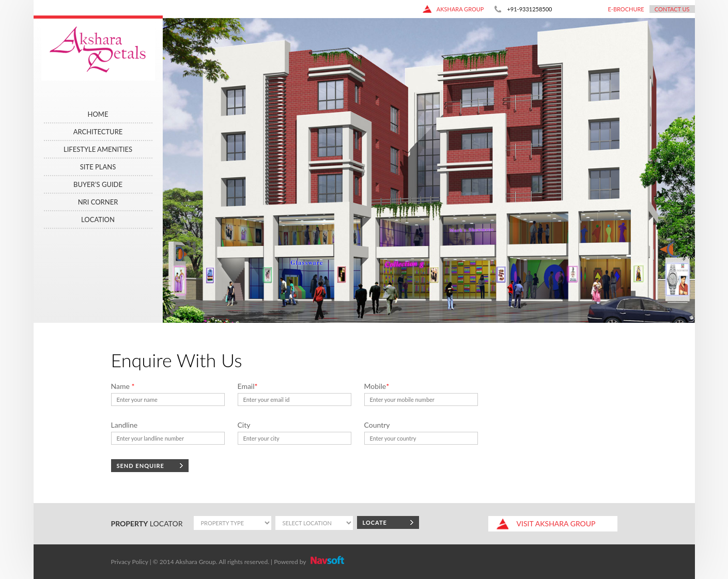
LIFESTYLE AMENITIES (98, 149)
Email (248, 386)
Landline (125, 425)
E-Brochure (626, 9)
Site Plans (98, 167)
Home (98, 114)
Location (98, 220)
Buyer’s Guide (98, 184)
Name (123, 386)
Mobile (377, 386)
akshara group (453, 9)
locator (147, 523)
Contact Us (672, 9)
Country (377, 425)
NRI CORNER (98, 202)
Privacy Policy (130, 562)
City (244, 425)
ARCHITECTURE (98, 132)
